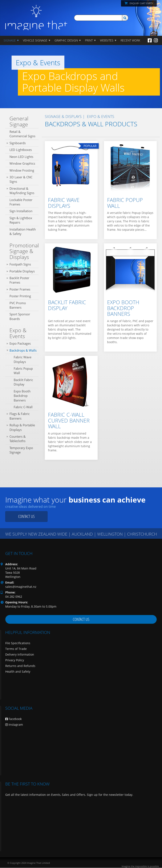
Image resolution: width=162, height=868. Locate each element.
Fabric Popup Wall (23, 371)
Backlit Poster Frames (19, 280)
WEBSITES (107, 40)
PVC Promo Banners (18, 305)
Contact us (26, 516)
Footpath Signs (20, 264)
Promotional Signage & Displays (24, 251)
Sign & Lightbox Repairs (21, 220)
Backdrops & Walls (23, 350)
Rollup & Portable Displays (22, 427)
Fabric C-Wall (23, 407)
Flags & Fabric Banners (20, 416)
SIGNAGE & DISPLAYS (63, 116)
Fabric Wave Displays (23, 359)
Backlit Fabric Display (23, 382)
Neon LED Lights (21, 157)
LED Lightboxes (21, 150)
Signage (10, 40)
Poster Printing (20, 296)
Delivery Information (20, 654)
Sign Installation (21, 211)
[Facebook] (150, 40)
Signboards (18, 143)
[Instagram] (156, 40)
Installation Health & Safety (23, 231)
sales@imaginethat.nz (21, 587)
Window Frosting (22, 170)
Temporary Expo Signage (21, 450)
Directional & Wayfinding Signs (22, 191)
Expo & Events (18, 333)
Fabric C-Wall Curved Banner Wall (69, 420)
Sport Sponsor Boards (20, 316)
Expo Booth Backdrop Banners (22, 396)
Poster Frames (20, 289)
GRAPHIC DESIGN (66, 40)
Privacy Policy (15, 660)
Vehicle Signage (35, 40)
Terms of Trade (16, 649)
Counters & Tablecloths (18, 439)
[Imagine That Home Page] (36, 15)
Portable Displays (22, 271)
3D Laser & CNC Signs (21, 179)
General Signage (19, 121)
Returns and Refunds (20, 666)
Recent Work (130, 40)
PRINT (89, 40)
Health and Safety (18, 671)
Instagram (14, 725)
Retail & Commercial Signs (22, 134)
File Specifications (18, 643)
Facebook (13, 719)
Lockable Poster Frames (21, 202)
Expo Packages (20, 343)
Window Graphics (22, 163)
